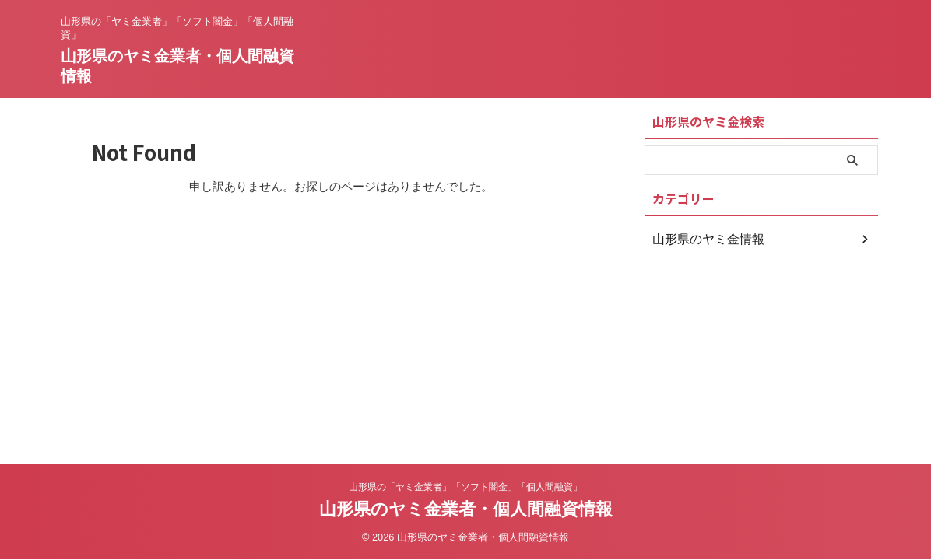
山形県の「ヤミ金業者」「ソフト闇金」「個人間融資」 (465, 487)
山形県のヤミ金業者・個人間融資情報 (466, 509)
